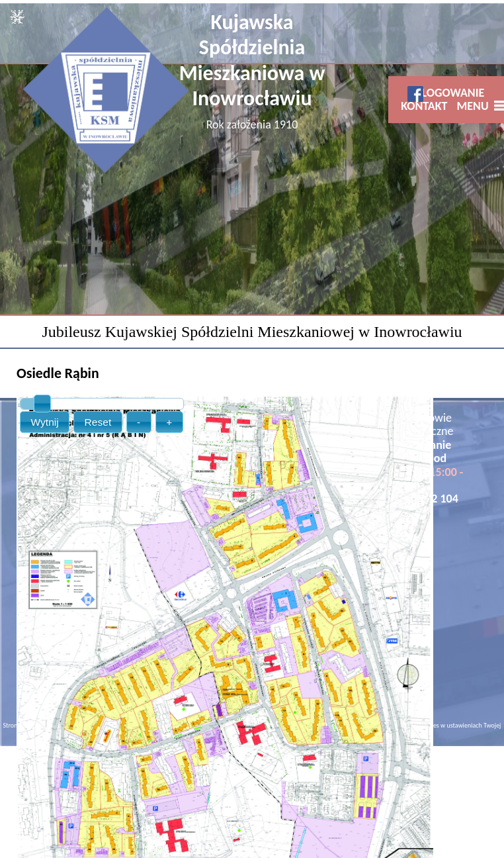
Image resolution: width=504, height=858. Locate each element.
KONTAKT (424, 106)
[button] (45, 422)
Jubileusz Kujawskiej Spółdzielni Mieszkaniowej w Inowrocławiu (252, 332)
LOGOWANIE (453, 93)
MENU (476, 106)
